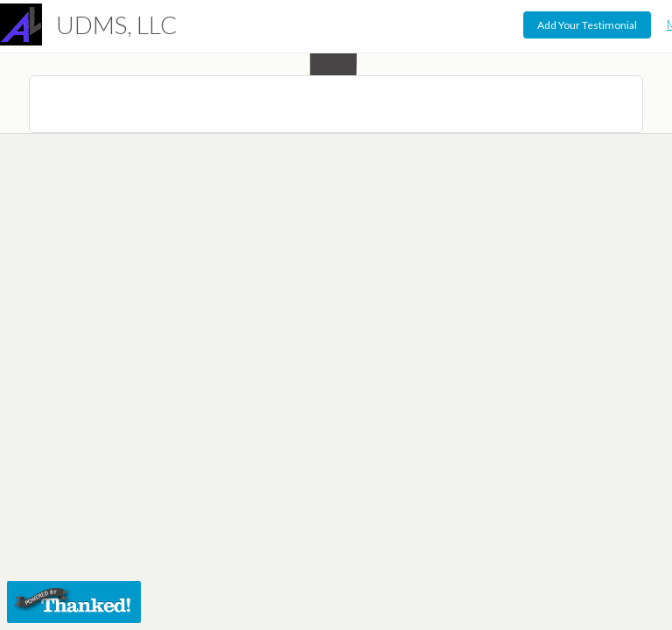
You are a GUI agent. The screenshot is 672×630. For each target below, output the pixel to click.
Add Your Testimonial (587, 25)
